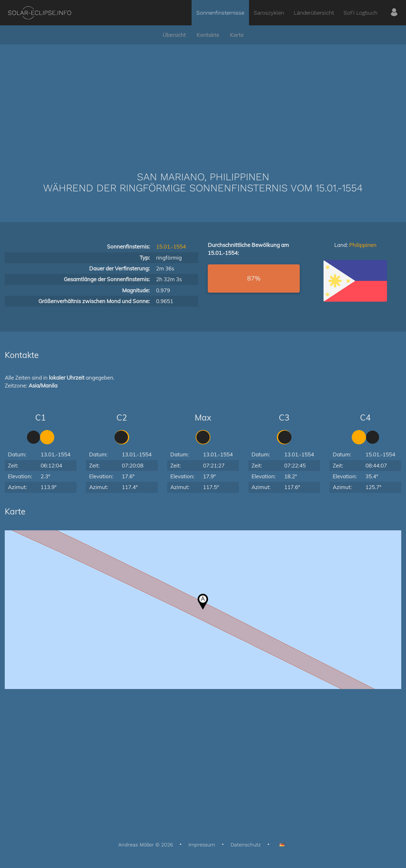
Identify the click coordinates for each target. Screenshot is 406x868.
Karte (237, 35)
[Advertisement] (203, 98)
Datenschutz (246, 845)
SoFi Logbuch (360, 13)
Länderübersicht (314, 13)
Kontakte (208, 35)
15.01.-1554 (171, 246)
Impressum (202, 845)
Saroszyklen (269, 13)
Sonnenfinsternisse (220, 13)
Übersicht (174, 35)
